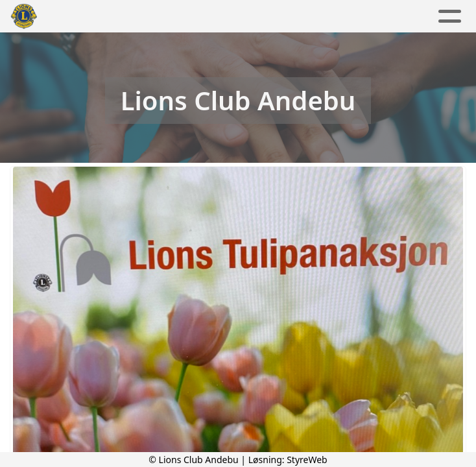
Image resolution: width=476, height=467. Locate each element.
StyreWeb (307, 460)
